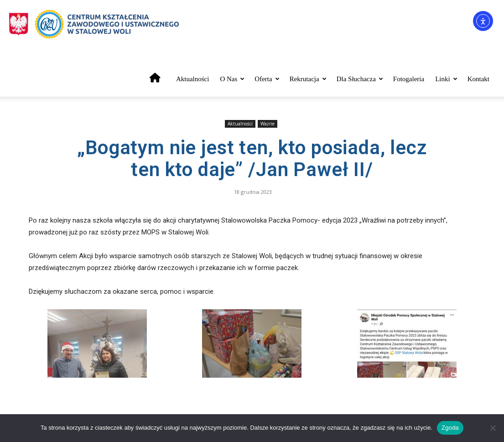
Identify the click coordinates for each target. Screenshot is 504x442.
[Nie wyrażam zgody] (493, 428)
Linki (446, 79)
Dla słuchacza (360, 79)
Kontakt (478, 79)
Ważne (268, 124)
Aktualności (193, 79)
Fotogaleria (409, 79)
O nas (232, 79)
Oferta (267, 79)
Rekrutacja (308, 79)
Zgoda (450, 428)
